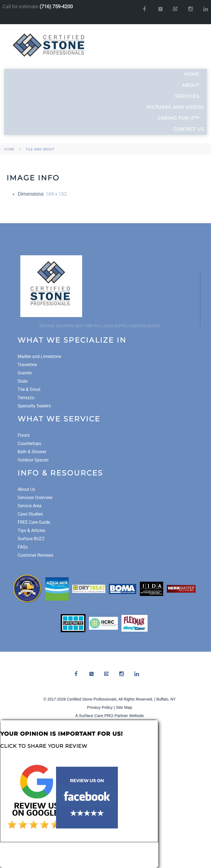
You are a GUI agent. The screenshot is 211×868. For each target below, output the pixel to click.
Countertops (29, 443)
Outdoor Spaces (33, 460)
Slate (23, 381)
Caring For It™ (181, 118)
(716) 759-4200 (56, 6)
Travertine (27, 365)
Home (194, 74)
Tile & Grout (29, 389)
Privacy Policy (100, 707)
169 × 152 (56, 194)
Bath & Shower (32, 452)
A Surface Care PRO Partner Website (110, 716)
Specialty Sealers (34, 406)
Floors (24, 435)
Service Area (30, 506)
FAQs (23, 547)
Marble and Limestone (39, 356)
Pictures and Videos (175, 107)
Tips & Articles (31, 530)
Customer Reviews (35, 555)
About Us (26, 489)
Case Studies (30, 514)
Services (190, 96)
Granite (25, 373)
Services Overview (35, 498)
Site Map (124, 707)
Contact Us (189, 129)
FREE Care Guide (34, 522)
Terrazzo (26, 398)
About (193, 85)
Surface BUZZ (31, 539)
